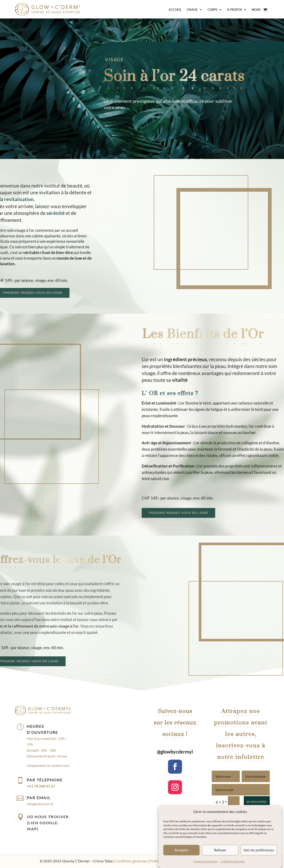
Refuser (220, 850)
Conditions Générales (206, 861)
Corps (212, 10)
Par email (39, 798)
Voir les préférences (259, 850)
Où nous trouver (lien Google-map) (48, 823)
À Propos (235, 10)
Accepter (182, 850)
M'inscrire (257, 802)
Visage (192, 10)
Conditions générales (131, 861)
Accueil (175, 10)
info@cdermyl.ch (40, 804)
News (256, 10)
